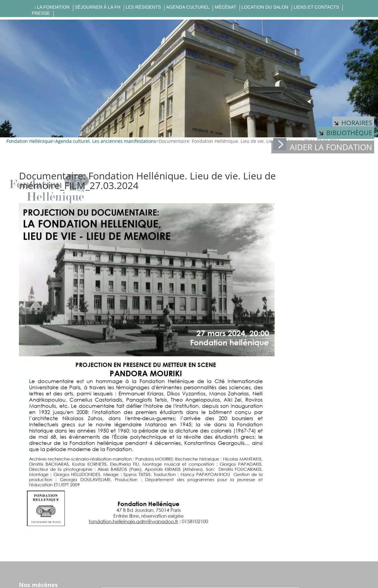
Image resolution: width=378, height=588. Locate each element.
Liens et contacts (316, 7)
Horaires (353, 123)
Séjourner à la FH (98, 7)
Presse (41, 13)
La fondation (53, 7)
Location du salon (265, 7)
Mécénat (225, 7)
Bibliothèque (346, 133)
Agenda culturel (188, 7)
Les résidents (143, 7)
